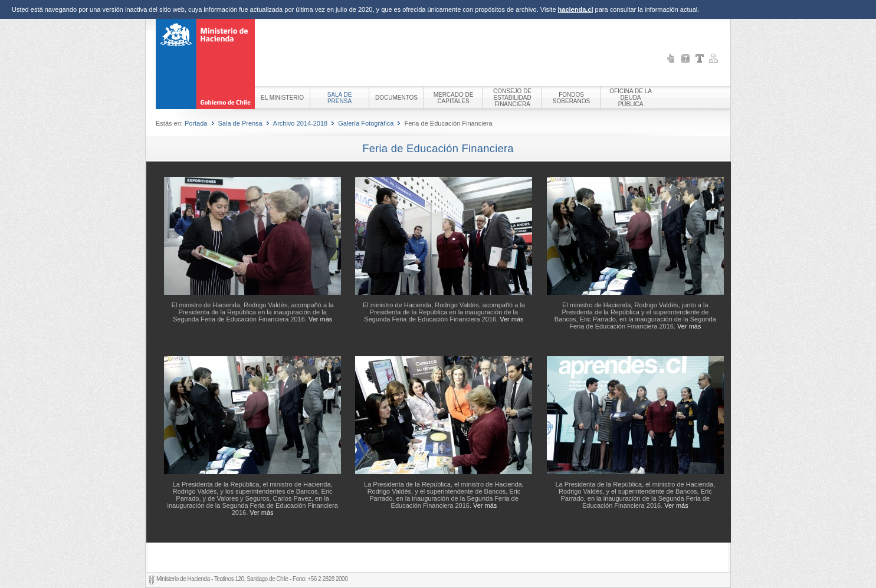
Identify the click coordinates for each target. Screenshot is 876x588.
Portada (196, 123)
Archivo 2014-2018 (300, 123)
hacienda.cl (576, 9)
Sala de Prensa (240, 123)
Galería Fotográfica (366, 123)
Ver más (320, 319)
